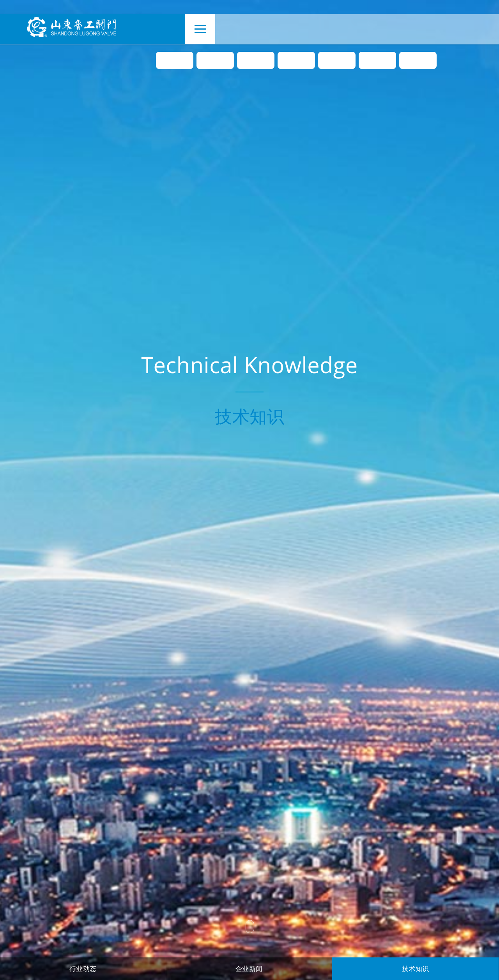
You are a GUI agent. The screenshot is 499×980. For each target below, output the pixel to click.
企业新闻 (249, 969)
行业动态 (83, 969)
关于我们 (215, 62)
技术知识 (416, 969)
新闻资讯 (296, 62)
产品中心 (256, 62)
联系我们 (418, 62)
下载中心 (377, 62)
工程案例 (337, 62)
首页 (175, 62)
